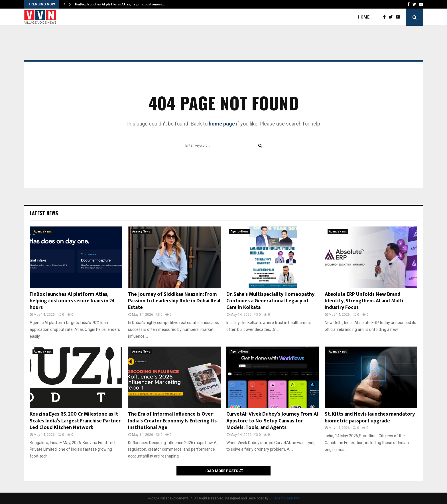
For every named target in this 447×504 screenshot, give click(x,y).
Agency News (43, 231)
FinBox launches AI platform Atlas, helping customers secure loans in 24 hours (72, 301)
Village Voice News (285, 498)
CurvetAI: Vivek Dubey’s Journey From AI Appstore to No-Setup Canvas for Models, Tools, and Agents (272, 421)
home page (222, 124)
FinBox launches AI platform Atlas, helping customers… (120, 4)
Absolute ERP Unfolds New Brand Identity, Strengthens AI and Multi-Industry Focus (365, 301)
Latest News (44, 213)
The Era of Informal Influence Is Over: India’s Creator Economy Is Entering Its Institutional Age (172, 421)
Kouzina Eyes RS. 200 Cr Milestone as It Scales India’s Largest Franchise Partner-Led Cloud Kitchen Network (76, 421)
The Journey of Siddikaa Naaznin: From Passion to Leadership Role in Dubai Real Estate (174, 301)
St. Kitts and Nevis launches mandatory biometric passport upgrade (370, 417)
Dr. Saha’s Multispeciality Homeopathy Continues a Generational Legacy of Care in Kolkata (270, 301)
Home (364, 17)
